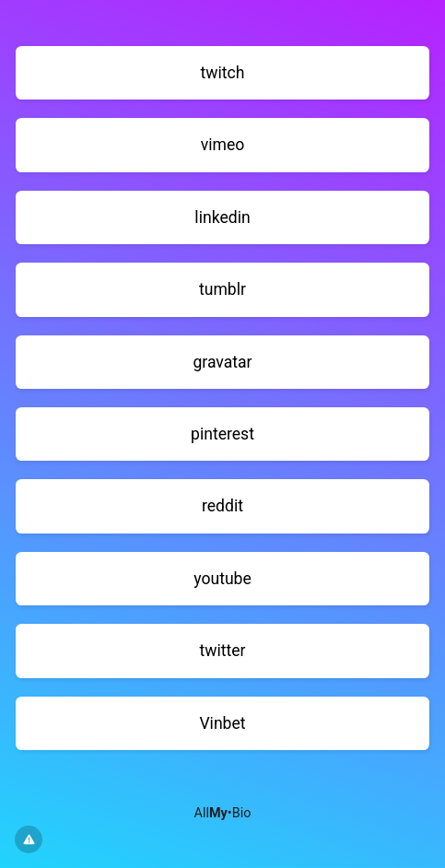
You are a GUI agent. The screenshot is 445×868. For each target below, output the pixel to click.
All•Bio (223, 813)
